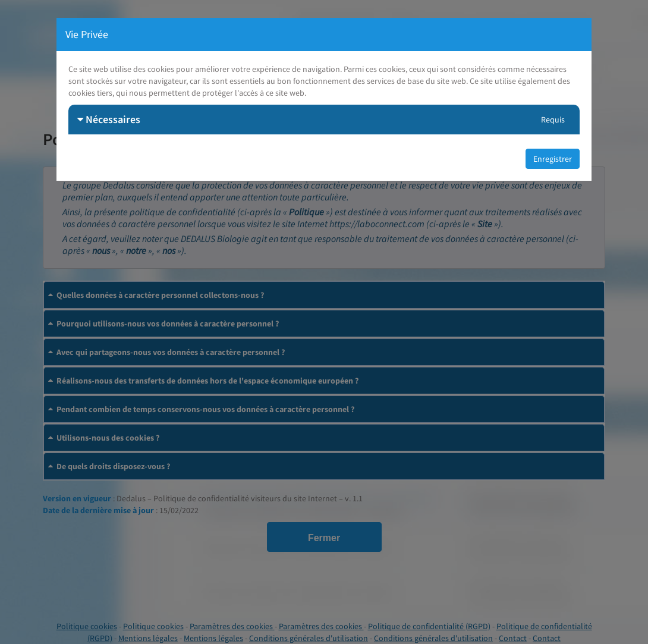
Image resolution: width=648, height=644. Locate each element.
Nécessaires (109, 119)
